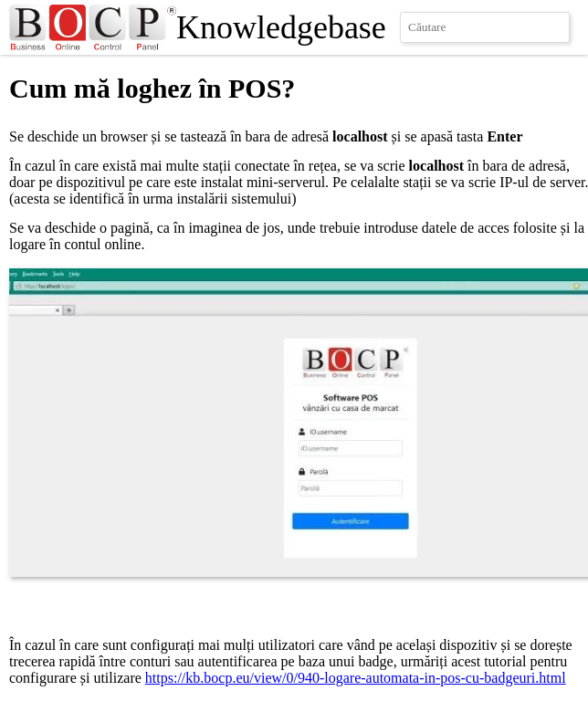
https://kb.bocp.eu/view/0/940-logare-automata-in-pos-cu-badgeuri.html (356, 678)
